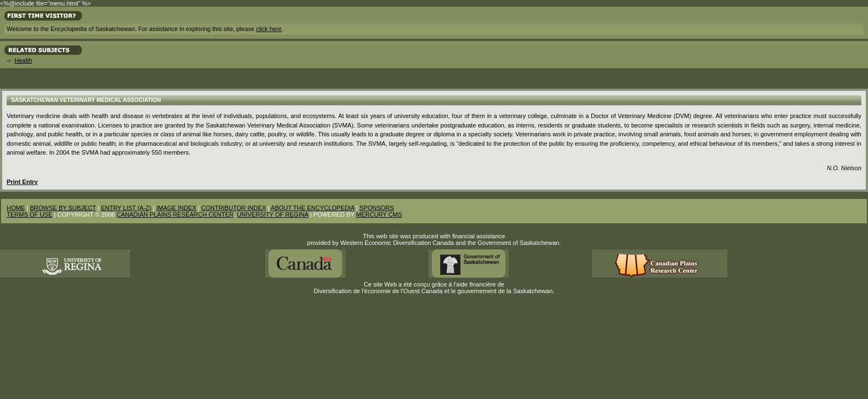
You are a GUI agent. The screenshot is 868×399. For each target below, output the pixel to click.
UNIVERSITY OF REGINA (273, 214)
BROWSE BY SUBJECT (63, 208)
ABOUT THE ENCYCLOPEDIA (312, 208)
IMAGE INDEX (176, 208)
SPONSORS (376, 208)
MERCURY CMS (379, 214)
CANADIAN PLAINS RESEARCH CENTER (175, 214)
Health (23, 60)
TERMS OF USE (30, 214)
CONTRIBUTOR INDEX (234, 208)
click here (268, 29)
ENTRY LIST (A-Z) (126, 208)
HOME (16, 208)
